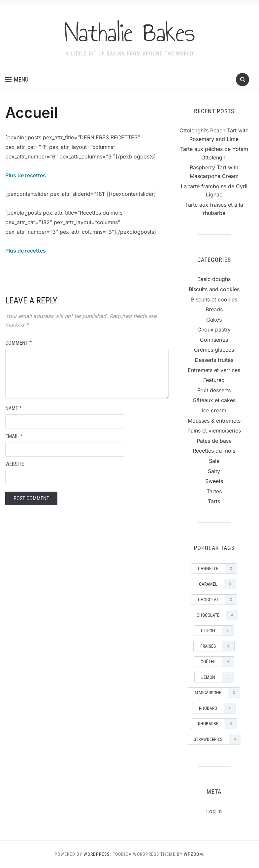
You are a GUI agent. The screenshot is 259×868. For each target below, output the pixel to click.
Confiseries (214, 340)
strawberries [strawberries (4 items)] (217, 739)
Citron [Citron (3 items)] (217, 631)
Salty (214, 471)
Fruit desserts (214, 390)
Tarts (214, 501)
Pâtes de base (214, 441)
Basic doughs (214, 279)
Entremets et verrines (214, 370)
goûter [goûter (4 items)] (217, 662)
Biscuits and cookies (214, 289)
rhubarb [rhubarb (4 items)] (217, 708)
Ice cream (214, 410)
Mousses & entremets (214, 421)
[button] (17, 80)
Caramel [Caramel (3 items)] (217, 584)
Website (15, 464)
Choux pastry (214, 330)
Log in (214, 811)
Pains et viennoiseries (214, 431)
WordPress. (97, 854)
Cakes (214, 320)
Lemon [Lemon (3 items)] (217, 677)
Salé (214, 461)
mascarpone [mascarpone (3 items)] (217, 693)
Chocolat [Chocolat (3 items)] (217, 600)
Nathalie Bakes (130, 33)
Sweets (214, 481)
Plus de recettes (26, 175)
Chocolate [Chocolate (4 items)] (217, 615)
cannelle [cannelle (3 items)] (217, 569)
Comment (18, 343)
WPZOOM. (194, 854)
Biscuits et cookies (214, 299)
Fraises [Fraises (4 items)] (217, 646)
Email (14, 436)
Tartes (214, 491)
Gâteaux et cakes (214, 400)
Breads (214, 309)
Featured (214, 380)
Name (14, 408)
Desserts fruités (214, 360)
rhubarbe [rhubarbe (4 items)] (217, 724)
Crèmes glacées (214, 350)
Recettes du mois (214, 451)
